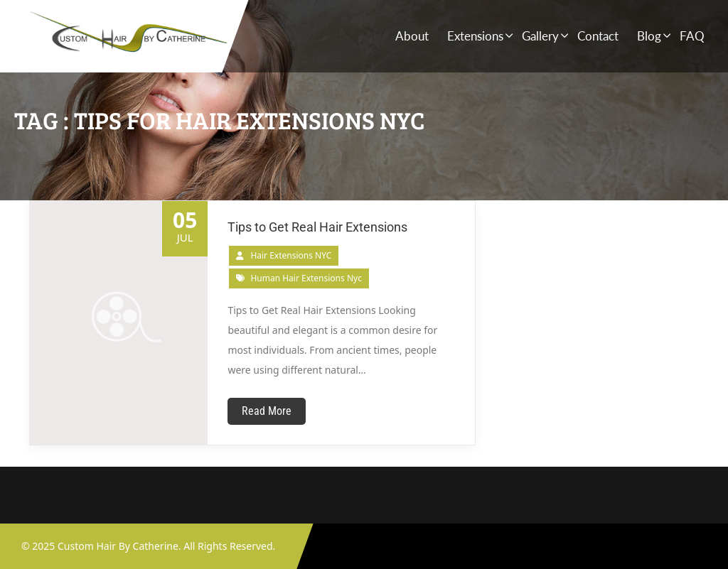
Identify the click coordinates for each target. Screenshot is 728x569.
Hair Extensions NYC (291, 255)
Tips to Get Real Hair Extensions (317, 227)
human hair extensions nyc (306, 278)
